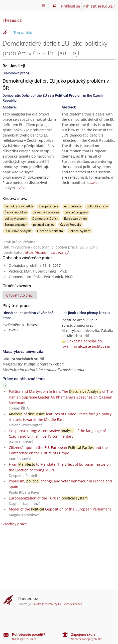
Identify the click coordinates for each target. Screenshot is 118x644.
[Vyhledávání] (54, 6)
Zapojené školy (83, 634)
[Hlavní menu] (43, 6)
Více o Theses (73, 604)
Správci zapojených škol (87, 639)
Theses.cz (12, 20)
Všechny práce (15, 524)
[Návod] (6, 387)
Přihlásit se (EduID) (98, 6)
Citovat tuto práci (20, 295)
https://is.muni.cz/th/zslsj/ (47, 252)
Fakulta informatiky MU (47, 604)
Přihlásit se (71, 6)
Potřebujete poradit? (29, 634)
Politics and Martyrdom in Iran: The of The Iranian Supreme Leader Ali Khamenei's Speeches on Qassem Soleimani (61, 397)
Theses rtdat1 (24, 32)
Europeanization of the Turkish (48, 498)
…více (21, 188)
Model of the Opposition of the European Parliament (60, 509)
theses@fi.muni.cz (24, 639)
